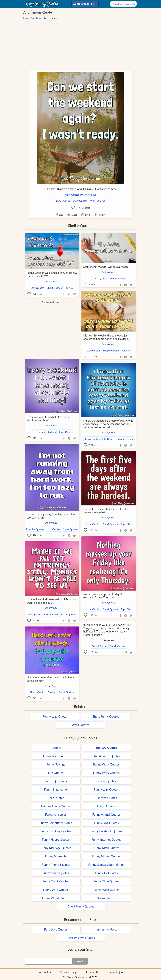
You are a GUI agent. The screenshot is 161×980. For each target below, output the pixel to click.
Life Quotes (109, 439)
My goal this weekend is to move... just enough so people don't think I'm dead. (106, 337)
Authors (37, 18)
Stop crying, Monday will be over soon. (106, 267)
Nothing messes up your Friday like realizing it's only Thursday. (104, 596)
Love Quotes (38, 432)
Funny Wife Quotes (56, 890)
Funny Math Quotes (106, 848)
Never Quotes (38, 692)
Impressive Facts (106, 929)
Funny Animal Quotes (106, 814)
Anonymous (50, 18)
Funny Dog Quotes (106, 823)
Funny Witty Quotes (106, 773)
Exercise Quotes (35, 529)
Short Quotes (80, 201)
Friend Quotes (106, 806)
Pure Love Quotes (56, 929)
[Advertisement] (80, 43)
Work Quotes (97, 201)
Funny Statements (56, 789)
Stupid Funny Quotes (106, 756)
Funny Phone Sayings (56, 865)
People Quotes (111, 350)
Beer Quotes (56, 798)
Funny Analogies (56, 814)
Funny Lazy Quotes (55, 716)
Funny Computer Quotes (56, 823)
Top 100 (69, 288)
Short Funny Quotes (106, 716)
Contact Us (93, 972)
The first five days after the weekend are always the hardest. (107, 511)
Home (27, 18)
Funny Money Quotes (106, 856)
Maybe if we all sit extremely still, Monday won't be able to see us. (51, 601)
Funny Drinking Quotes (56, 831)
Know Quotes (92, 439)
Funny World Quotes (56, 898)
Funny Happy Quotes (56, 839)
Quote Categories (85, 4)
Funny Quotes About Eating (106, 865)
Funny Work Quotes (106, 764)
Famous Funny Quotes (56, 806)
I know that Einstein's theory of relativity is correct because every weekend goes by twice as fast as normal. (108, 424)
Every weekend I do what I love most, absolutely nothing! (48, 419)
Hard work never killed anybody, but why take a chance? (51, 679)
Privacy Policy (68, 972)
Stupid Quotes (100, 646)
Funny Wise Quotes (106, 890)
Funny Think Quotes (56, 881)
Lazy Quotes (63, 201)
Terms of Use (44, 972)
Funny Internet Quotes (106, 839)
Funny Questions (56, 781)
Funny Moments (56, 856)
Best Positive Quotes (81, 938)
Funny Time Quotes (106, 881)
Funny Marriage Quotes (56, 848)
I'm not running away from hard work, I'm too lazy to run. (51, 516)
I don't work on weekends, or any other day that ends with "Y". (52, 274)
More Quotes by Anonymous (80, 195)
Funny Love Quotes (56, 756)
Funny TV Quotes (106, 873)
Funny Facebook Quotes (106, 831)
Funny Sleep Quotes (56, 873)
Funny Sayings (56, 764)
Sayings (126, 350)
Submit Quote (117, 972)
